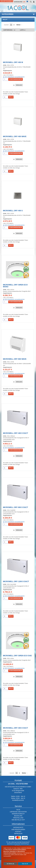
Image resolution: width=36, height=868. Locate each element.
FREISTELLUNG (18, 818)
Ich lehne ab (10, 864)
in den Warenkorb (16, 79)
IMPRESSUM (18, 834)
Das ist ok (25, 864)
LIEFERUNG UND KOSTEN (18, 812)
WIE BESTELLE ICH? (18, 820)
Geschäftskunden (7, 1)
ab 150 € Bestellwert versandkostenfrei (14, 77)
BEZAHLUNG (18, 816)
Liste (23, 30)
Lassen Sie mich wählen (11, 860)
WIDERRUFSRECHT (18, 814)
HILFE (18, 810)
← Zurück (6, 25)
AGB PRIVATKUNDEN (18, 829)
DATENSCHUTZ (18, 827)
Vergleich (19, 85)
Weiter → (19, 25)
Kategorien (18, 14)
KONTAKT (18, 832)
